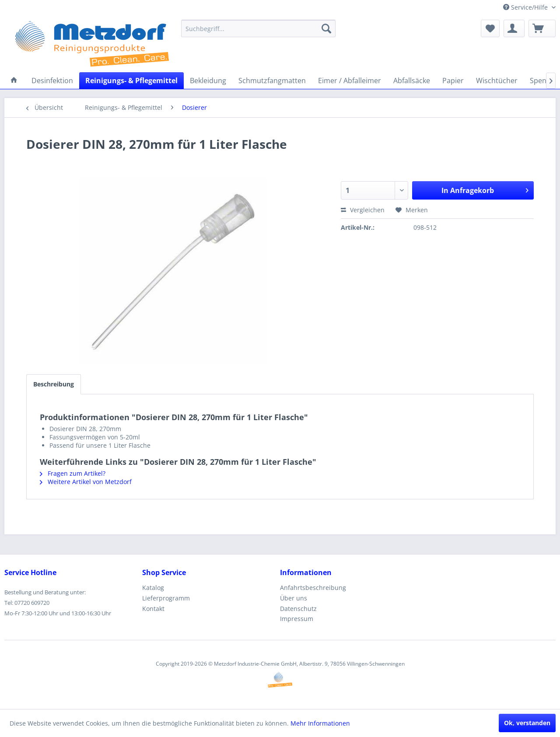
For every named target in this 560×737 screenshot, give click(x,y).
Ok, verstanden (527, 723)
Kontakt (153, 609)
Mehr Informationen (320, 723)
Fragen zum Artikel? (73, 473)
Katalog (153, 588)
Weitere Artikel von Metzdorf (86, 482)
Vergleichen (363, 210)
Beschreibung (54, 384)
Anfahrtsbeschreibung (313, 588)
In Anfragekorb (485, 189)
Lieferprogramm (166, 598)
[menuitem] (258, 28)
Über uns (294, 598)
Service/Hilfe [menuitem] (526, 7)
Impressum (297, 619)
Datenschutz (298, 609)
